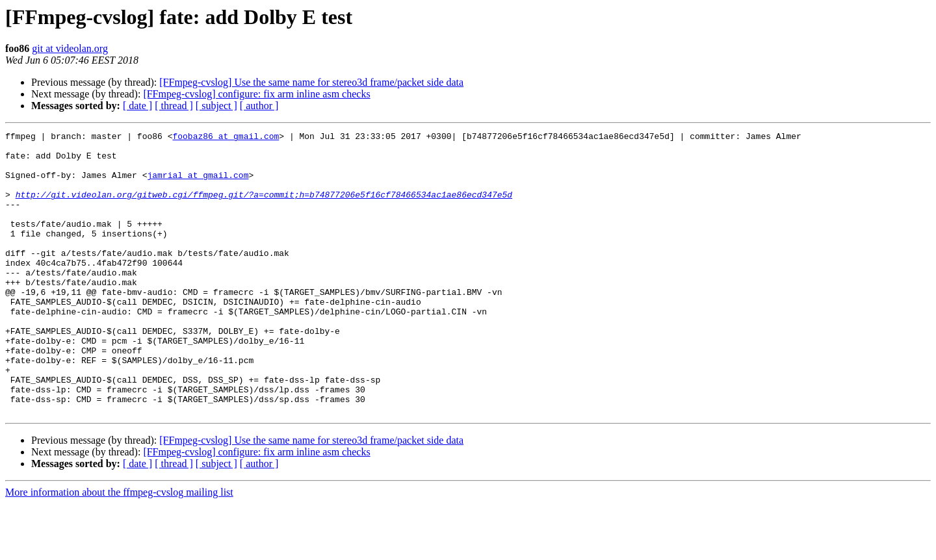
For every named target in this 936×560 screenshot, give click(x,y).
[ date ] (137, 106)
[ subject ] (216, 106)
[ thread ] (174, 106)
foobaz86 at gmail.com (226, 138)
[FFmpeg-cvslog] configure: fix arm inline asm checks (256, 94)
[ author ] (259, 106)
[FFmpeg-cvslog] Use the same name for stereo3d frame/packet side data (311, 82)
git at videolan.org (70, 48)
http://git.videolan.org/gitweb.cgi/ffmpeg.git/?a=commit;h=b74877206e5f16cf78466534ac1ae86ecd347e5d (264, 208)
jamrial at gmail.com (198, 185)
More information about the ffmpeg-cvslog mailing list (119, 549)
